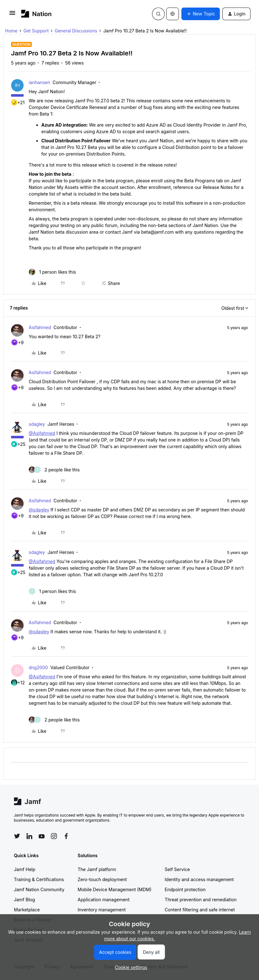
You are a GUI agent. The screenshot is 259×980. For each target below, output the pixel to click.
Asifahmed (40, 327)
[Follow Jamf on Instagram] (54, 836)
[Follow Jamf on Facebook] (66, 836)
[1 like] (52, 272)
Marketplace (27, 910)
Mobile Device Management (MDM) (115, 889)
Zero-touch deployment (102, 879)
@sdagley (39, 510)
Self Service (177, 869)
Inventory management (102, 910)
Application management (103, 900)
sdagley (37, 424)
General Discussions (76, 31)
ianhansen (39, 82)
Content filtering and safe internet (200, 910)
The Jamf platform (97, 869)
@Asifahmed (42, 433)
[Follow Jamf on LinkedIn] (29, 836)
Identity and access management (199, 879)
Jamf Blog (24, 900)
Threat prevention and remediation (201, 900)
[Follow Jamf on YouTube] (42, 836)
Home (11, 31)
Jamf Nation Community (39, 889)
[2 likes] (54, 470)
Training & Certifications (39, 879)
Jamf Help (25, 869)
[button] (12, 15)
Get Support (36, 31)
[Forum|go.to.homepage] (36, 14)
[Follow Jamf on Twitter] (17, 836)
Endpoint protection (185, 889)
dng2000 (38, 667)
